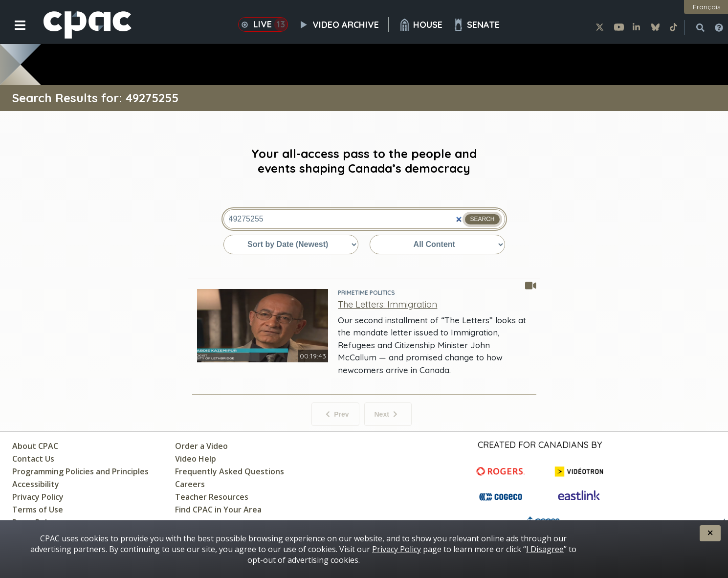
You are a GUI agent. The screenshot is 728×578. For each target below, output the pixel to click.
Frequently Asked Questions (230, 471)
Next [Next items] (386, 414)
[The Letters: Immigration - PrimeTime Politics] (387, 304)
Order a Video (201, 446)
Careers (190, 484)
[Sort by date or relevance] (291, 245)
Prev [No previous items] (337, 414)
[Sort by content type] (437, 245)
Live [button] (263, 24)
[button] (13, 33)
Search (482, 219)
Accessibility (36, 484)
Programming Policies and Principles (80, 471)
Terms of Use (38, 510)
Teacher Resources (212, 497)
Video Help (196, 459)
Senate (476, 25)
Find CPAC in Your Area (218, 510)
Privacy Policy (38, 497)
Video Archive (343, 24)
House (420, 25)
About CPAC (35, 446)
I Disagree (545, 549)
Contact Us (33, 459)
